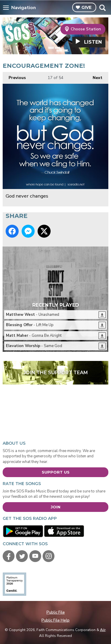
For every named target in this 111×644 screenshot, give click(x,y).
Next (95, 76)
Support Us (56, 472)
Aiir (103, 630)
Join (55, 507)
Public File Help (55, 620)
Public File (56, 612)
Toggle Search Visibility (102, 8)
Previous (14, 76)
